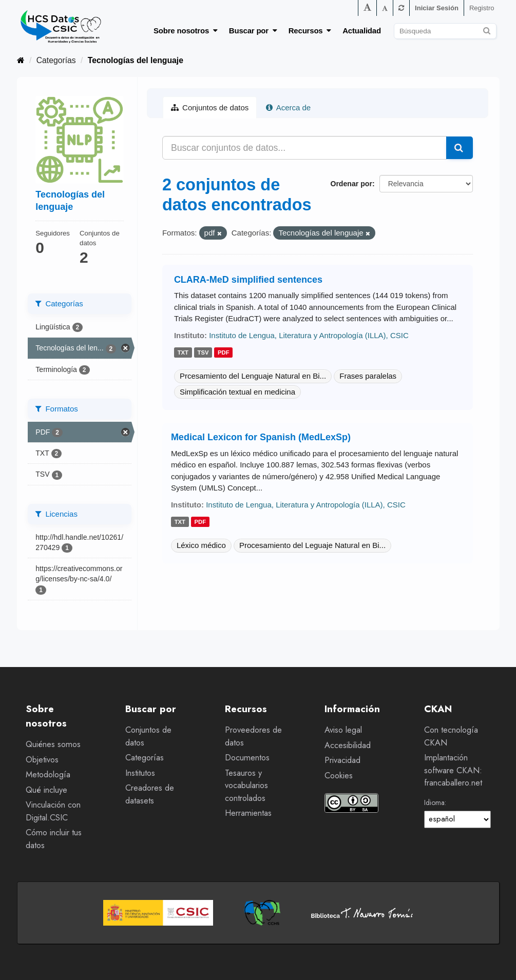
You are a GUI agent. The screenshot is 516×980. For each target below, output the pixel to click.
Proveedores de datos (253, 736)
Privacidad (342, 760)
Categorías (56, 60)
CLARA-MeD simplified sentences (248, 280)
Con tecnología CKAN (451, 736)
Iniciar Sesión (437, 8)
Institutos (140, 773)
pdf (224, 352)
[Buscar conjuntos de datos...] (304, 148)
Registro (482, 8)
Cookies (339, 776)
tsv (203, 352)
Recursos (310, 31)
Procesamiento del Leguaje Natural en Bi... (312, 545)
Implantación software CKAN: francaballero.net (453, 770)
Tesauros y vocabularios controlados (246, 786)
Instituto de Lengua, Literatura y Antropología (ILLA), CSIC (309, 335)
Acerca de (288, 107)
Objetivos (42, 760)
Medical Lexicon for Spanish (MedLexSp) (261, 437)
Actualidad (362, 31)
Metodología (48, 775)
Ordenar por (351, 184)
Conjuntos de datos (210, 107)
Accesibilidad (348, 745)
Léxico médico (201, 545)
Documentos (247, 758)
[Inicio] (21, 60)
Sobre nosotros (186, 31)
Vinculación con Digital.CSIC (53, 811)
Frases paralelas (368, 376)
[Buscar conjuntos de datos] (445, 31)
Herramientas (248, 813)
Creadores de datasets (150, 794)
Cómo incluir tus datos (54, 839)
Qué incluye (46, 790)
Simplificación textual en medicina (237, 392)
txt (183, 352)
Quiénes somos (53, 744)
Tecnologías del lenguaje (136, 60)
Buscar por (253, 31)
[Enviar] (487, 30)
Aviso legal (343, 730)
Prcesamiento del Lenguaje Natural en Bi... (253, 376)
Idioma (434, 802)
